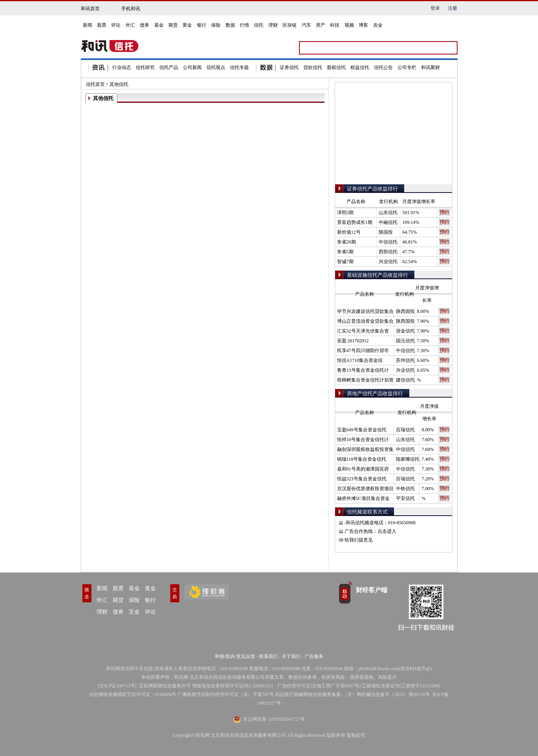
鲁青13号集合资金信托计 (363, 370)
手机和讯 (131, 9)
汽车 (306, 25)
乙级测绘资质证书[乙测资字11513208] (401, 686)
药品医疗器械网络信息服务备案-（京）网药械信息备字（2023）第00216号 (352, 694)
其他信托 (119, 84)
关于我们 (291, 656)
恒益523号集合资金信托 (362, 479)
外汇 (130, 25)
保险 (216, 25)
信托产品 (169, 67)
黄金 (187, 25)
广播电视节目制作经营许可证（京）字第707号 (226, 694)
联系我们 (268, 656)
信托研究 (145, 67)
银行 (202, 25)
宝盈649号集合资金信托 (362, 430)
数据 (230, 25)
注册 (452, 8)
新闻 (88, 25)
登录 (435, 8)
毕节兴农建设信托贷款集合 (365, 311)
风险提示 (387, 677)
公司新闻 (192, 67)
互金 (134, 612)
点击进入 (387, 531)
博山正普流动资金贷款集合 (365, 321)
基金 (159, 25)
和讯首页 (90, 9)
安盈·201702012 (353, 341)
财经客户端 (372, 590)
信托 (259, 25)
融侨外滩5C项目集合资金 (363, 498)
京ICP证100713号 (117, 686)
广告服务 (314, 656)
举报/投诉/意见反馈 (235, 656)
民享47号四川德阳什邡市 (363, 351)
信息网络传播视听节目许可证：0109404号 (133, 694)
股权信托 (336, 67)
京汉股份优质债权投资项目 (365, 489)
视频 (349, 25)
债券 (144, 25)
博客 (363, 25)
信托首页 (95, 84)
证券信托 (289, 67)
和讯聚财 (430, 67)
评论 (116, 25)
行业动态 (122, 67)
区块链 (290, 25)
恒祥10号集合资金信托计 (363, 440)
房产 (321, 25)
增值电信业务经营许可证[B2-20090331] (232, 686)
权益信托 (360, 67)
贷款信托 (313, 67)
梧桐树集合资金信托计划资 (365, 380)
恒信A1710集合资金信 (360, 360)
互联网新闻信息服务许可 (165, 686)
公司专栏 (407, 67)
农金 (378, 25)
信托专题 (239, 67)
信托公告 (383, 67)
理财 (273, 25)
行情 (244, 25)
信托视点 (216, 67)
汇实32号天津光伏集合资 (363, 331)
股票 (102, 25)
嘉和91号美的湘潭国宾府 (363, 469)
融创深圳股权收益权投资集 (365, 449)
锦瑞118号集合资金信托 (362, 459)
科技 (335, 25)
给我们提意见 (359, 540)
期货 (173, 25)
